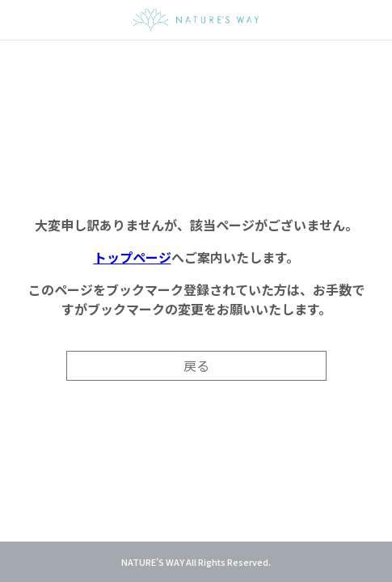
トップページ (133, 257)
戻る (196, 365)
